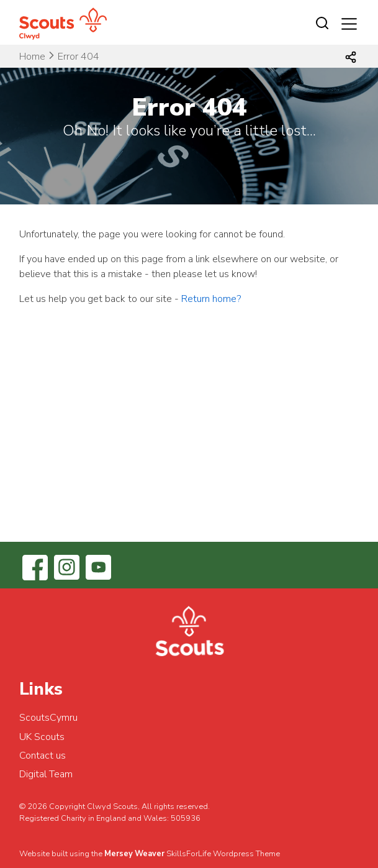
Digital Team (46, 774)
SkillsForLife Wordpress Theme (223, 854)
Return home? (211, 299)
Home (32, 57)
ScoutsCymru (48, 718)
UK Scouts (42, 737)
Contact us (43, 756)
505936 (186, 818)
